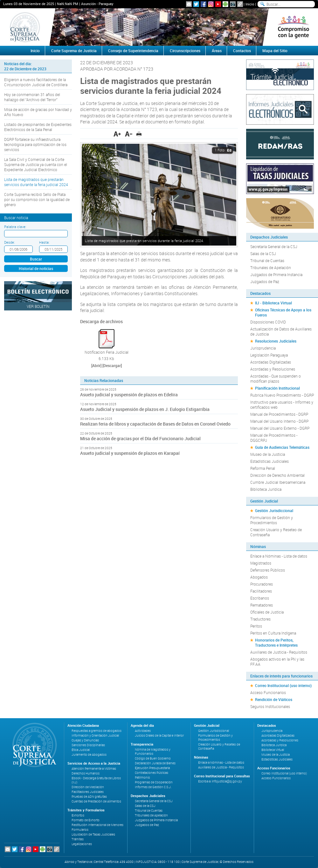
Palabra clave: (15, 227)
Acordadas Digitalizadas (271, 362)
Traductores (260, 619)
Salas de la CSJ (263, 253)
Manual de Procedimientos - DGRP (279, 414)
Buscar (36, 259)
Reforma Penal (263, 468)
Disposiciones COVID (268, 322)
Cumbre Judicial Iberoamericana (278, 482)
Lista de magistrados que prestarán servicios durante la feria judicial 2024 (36, 182)
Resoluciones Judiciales (276, 341)
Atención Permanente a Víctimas (94, 769)
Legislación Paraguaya (269, 355)
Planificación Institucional (277, 388)
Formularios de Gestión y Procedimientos (272, 520)
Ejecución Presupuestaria (152, 768)
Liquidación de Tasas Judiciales (93, 834)
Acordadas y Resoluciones (273, 369)
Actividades (143, 731)
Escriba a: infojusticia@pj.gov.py (220, 781)
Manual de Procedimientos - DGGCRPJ (274, 438)
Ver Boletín (38, 306)
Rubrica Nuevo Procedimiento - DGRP (282, 395)
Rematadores (262, 605)
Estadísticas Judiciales (270, 461)
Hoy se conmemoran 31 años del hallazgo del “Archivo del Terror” (32, 97)
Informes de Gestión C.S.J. (153, 787)
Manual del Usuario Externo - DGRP (280, 428)
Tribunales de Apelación (271, 267)
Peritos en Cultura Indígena (273, 633)
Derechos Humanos (86, 773)
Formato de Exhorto (86, 820)
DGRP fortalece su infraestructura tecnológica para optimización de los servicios (35, 144)
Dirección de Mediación (88, 787)
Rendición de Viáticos (274, 699)
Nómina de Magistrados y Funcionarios (153, 752)
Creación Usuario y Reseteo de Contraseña (276, 532)
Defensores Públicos (268, 570)
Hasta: (44, 242)
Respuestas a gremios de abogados (97, 731)
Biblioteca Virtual (273, 750)
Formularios (80, 830)
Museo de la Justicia (268, 454)
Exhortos (78, 815)
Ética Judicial (81, 750)
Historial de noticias (36, 268)
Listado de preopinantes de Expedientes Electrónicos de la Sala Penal (38, 127)
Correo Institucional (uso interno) (283, 685)
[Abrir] (96, 365)
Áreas (217, 51)
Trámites (78, 839)
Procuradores (262, 584)
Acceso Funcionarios (268, 692)
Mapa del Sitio (275, 51)
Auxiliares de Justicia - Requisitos (279, 652)
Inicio (250, 4)
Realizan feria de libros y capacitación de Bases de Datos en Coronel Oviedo (155, 424)
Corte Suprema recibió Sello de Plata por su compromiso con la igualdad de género (37, 199)
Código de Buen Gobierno (153, 758)
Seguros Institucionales (270, 706)
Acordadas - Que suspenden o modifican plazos (276, 378)
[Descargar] (112, 365)
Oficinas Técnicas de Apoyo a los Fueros (283, 312)
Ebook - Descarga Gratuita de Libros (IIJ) (96, 780)
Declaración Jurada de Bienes (155, 763)
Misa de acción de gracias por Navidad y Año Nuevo (38, 112)
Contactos (242, 51)
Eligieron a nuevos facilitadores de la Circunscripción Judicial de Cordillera (36, 82)
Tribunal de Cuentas (267, 260)
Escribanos (260, 598)
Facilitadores (261, 591)
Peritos (256, 626)
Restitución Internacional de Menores (97, 825)
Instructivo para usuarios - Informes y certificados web (282, 405)
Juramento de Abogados (89, 755)
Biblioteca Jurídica (266, 489)
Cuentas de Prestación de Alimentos (96, 801)
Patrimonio (142, 778)
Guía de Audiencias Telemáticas (282, 447)
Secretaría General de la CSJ (274, 247)
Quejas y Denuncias (85, 740)
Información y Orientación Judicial (95, 736)
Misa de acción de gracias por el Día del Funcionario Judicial (140, 438)
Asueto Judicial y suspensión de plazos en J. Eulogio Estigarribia (145, 409)
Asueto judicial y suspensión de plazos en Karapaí (130, 453)
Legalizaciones (82, 844)
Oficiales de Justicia (267, 612)
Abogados (259, 577)
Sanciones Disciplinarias (88, 745)
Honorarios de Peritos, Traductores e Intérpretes (276, 642)
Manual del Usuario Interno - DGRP (279, 421)
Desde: (9, 242)
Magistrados (261, 563)
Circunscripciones (185, 51)
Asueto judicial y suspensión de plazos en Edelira (129, 395)
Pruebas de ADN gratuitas (89, 797)
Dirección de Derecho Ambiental (277, 475)
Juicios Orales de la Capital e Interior (159, 736)
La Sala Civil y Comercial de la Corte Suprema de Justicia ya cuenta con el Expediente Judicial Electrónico (36, 164)
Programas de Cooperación (154, 782)
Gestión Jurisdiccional (274, 510)
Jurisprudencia (263, 348)
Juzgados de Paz (265, 281)
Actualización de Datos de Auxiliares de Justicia (281, 331)
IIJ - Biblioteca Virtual (273, 303)
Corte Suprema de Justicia (74, 51)
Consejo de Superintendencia (133, 51)
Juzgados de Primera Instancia (276, 274)
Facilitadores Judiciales (88, 792)
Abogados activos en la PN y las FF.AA (277, 662)
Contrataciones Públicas (152, 773)
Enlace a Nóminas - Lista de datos (279, 556)
